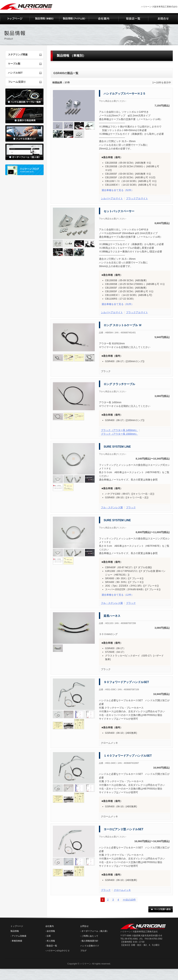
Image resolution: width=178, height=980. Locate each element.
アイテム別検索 (19, 936)
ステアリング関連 (18, 55)
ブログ (83, 951)
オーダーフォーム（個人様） (95, 931)
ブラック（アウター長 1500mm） (119, 434)
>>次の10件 (129, 900)
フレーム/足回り (17, 82)
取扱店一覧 (52, 946)
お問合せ (84, 926)
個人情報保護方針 (90, 941)
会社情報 (51, 931)
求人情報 (51, 941)
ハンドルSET (15, 73)
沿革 (49, 936)
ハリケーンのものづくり (58, 951)
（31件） (118, 304)
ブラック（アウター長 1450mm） (119, 430)
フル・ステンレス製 (112, 507)
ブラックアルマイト (137, 198)
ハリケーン (86, 964)
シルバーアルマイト (112, 198)
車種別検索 (17, 941)
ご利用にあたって (90, 936)
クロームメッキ (122, 890)
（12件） (118, 595)
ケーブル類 (14, 64)
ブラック (131, 507)
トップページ (17, 926)
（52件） (118, 190)
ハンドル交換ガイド (90, 946)
